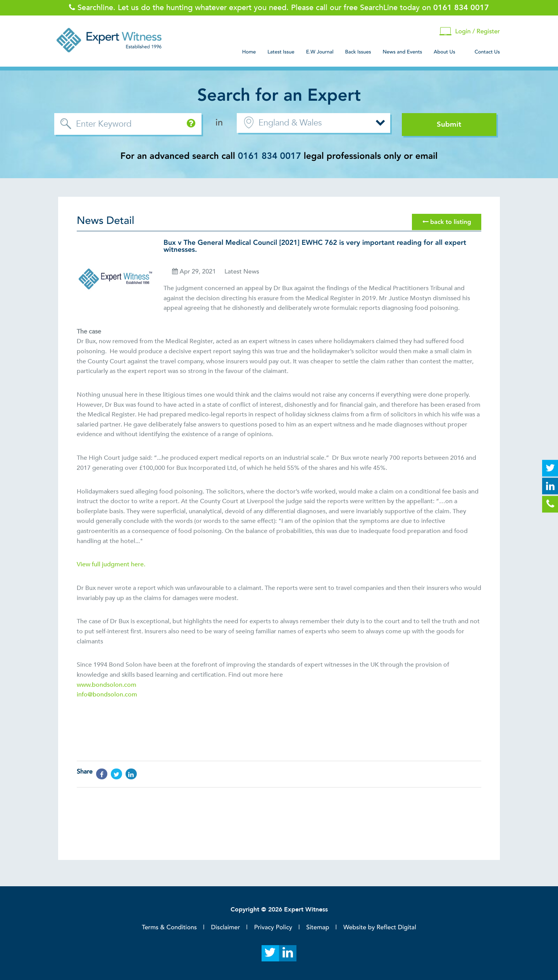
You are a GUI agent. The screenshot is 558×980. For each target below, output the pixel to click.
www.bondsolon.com (107, 685)
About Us (444, 52)
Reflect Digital (396, 927)
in (219, 123)
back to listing (447, 222)
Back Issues (358, 52)
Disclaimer (225, 927)
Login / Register (470, 32)
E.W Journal (320, 52)
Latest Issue (281, 52)
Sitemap (318, 927)
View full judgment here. (111, 564)
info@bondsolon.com (107, 695)
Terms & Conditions (169, 927)
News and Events (402, 52)
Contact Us (487, 52)
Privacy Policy (273, 927)
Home (249, 52)
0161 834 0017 (270, 156)
